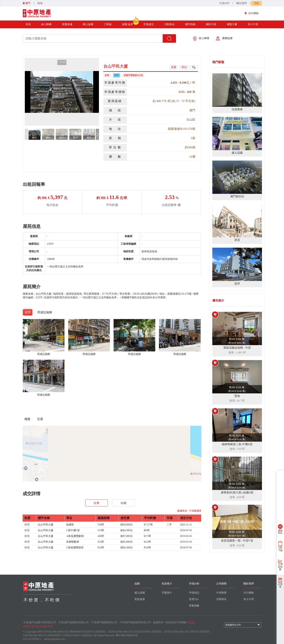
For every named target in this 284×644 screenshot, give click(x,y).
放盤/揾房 (127, 23)
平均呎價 (112, 205)
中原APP (224, 3)
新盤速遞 (67, 24)
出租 (124, 503)
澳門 (27, 3)
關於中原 (211, 24)
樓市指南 (190, 24)
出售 (97, 503)
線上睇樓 (46, 24)
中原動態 (221, 593)
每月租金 (52, 205)
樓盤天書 (232, 24)
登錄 (256, 3)
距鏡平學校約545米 (133, 75)
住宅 (117, 75)
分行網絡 (253, 13)
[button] (97, 134)
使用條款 (37, 626)
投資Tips (194, 599)
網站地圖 (48, 626)
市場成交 (149, 24)
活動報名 (170, 24)
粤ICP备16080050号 (127, 635)
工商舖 (108, 24)
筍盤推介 (167, 593)
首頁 (28, 24)
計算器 (280, 585)
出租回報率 (171, 205)
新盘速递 (140, 599)
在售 (107, 75)
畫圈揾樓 (224, 38)
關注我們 (242, 3)
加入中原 (253, 24)
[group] (62, 92)
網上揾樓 (88, 24)
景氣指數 (194, 606)
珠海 (40, 3)
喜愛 (174, 67)
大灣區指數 (280, 567)
